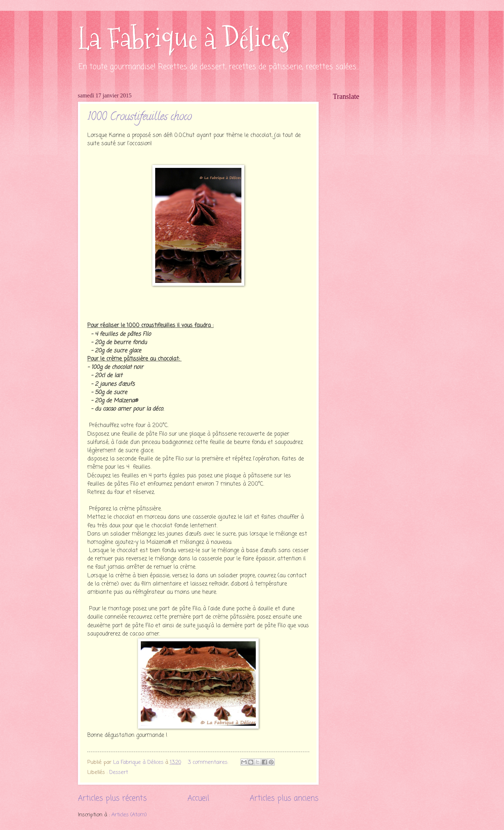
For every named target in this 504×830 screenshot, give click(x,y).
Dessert (119, 772)
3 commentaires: (209, 762)
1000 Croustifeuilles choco (140, 118)
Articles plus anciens (284, 799)
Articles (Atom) (129, 815)
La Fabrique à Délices (184, 39)
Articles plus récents (112, 799)
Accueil (198, 799)
